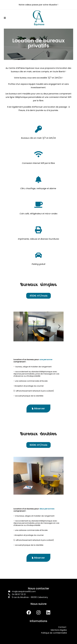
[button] (18, 327)
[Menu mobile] (5, 18)
